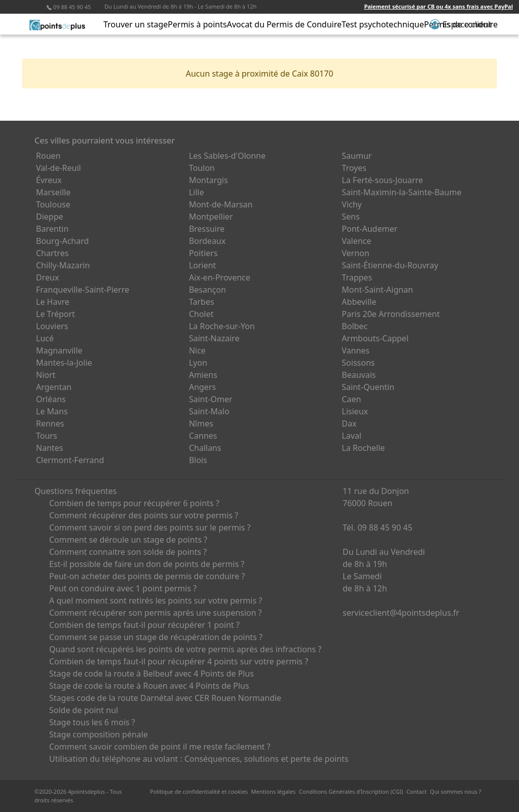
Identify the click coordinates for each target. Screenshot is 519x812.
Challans (205, 448)
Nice (197, 350)
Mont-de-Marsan (221, 204)
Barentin (52, 229)
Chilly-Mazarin (63, 265)
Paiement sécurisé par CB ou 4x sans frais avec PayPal (438, 6)
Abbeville (359, 302)
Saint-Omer (211, 399)
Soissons (358, 363)
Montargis (209, 180)
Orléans (51, 399)
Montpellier (211, 217)
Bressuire (207, 229)
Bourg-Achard (62, 241)
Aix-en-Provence (220, 277)
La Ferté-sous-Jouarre (382, 180)
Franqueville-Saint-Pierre (83, 290)
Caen (351, 399)
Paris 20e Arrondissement (391, 314)
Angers (202, 387)
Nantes (50, 448)
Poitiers (203, 253)
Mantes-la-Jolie (64, 363)
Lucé (45, 338)
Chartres (52, 253)
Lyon (198, 363)
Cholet (201, 314)
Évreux (49, 180)
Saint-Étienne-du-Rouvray (390, 265)
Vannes (356, 350)
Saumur (357, 156)
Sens (350, 217)
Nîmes (201, 423)
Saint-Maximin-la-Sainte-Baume (401, 192)
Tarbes (202, 302)
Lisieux (355, 411)
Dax (349, 423)
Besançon (208, 290)
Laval (351, 436)
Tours (47, 436)
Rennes (50, 423)
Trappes (357, 277)
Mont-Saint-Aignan (377, 290)
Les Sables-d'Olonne (227, 156)
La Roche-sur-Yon (222, 326)
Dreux (47, 277)
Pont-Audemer (369, 229)
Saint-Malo (209, 411)
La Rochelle (363, 448)
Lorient (203, 265)
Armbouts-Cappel (375, 338)
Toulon (202, 168)
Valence (356, 241)
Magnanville (59, 350)
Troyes (354, 168)
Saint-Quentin (368, 387)
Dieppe (50, 217)
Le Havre (53, 302)
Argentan (54, 387)
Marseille (53, 192)
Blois (198, 460)
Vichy (351, 204)
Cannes (203, 436)
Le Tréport (55, 314)
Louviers (52, 326)
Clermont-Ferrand (70, 460)
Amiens (203, 375)
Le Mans (52, 411)
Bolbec (355, 326)
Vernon (355, 253)
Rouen (48, 156)
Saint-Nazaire (214, 338)
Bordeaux (208, 241)
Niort (46, 375)
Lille (197, 192)
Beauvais (359, 375)
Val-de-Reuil (59, 168)
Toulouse (53, 204)
